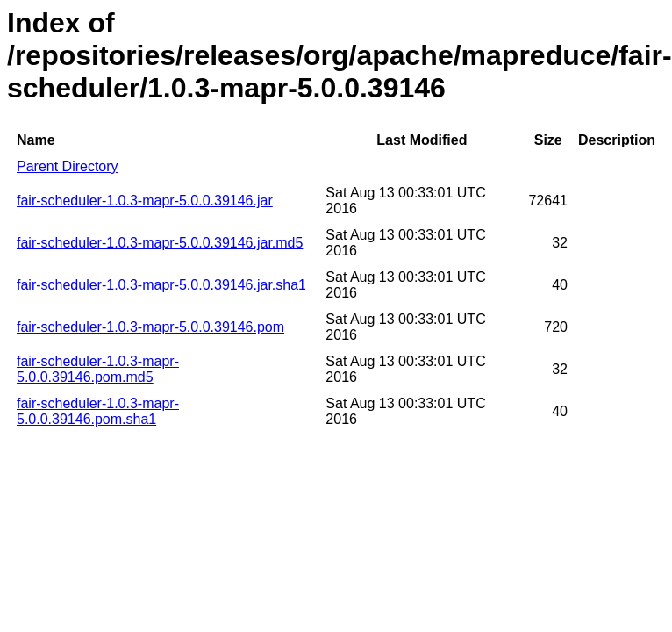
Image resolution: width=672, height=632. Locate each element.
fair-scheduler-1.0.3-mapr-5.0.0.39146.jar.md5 (160, 243)
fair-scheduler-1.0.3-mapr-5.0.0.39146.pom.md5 (98, 369)
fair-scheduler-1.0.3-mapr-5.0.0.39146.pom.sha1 (98, 411)
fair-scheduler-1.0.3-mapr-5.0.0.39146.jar (145, 201)
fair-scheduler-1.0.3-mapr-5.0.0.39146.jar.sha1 (161, 285)
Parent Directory (68, 166)
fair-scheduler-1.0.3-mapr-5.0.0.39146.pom (150, 327)
